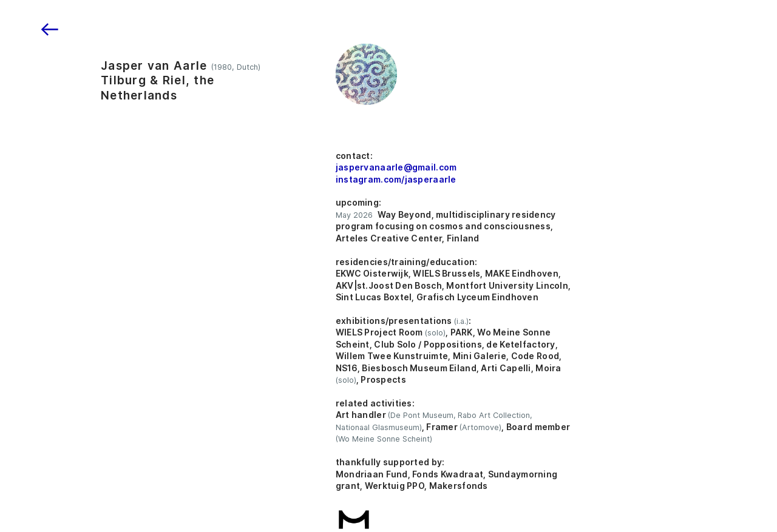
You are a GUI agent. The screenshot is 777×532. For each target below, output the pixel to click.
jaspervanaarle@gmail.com (396, 167)
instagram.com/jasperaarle (396, 180)
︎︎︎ (50, 29)
